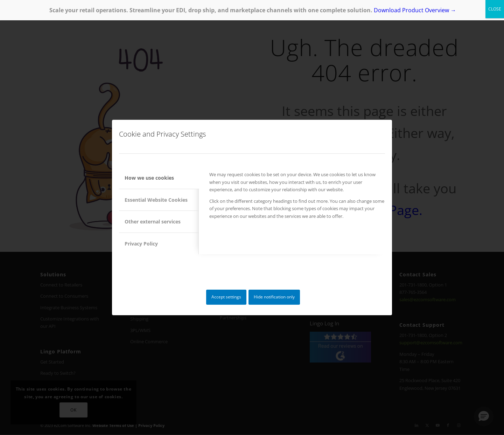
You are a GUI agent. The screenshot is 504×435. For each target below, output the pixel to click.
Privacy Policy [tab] (141, 244)
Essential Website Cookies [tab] (156, 200)
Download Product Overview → (415, 10)
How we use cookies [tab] (149, 178)
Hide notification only (274, 297)
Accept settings (226, 297)
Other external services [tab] (153, 222)
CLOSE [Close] (495, 9)
